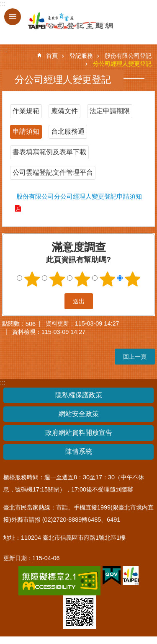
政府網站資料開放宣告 (79, 433)
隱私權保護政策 (79, 395)
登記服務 (81, 56)
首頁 (52, 56)
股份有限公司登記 (128, 56)
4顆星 (107, 279)
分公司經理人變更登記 (122, 64)
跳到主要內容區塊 (4, 4)
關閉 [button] (13, 17)
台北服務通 (68, 131)
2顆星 (57, 279)
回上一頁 (135, 357)
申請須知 (26, 131)
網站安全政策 (79, 414)
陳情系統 (79, 451)
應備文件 (64, 111)
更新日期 (15, 558)
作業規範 (26, 111)
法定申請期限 (110, 111)
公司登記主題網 (63, 21)
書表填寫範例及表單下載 (49, 152)
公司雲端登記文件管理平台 (53, 172)
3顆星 (82, 279)
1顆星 (32, 279)
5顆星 (132, 279)
